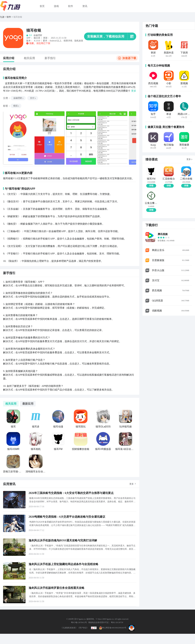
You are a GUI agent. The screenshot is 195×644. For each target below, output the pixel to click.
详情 (151, 186)
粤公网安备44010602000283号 (113, 628)
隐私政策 (79, 41)
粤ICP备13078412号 (79, 622)
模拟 (16, 106)
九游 (2, 17)
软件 (71, 6)
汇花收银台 (169, 179)
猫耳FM (151, 179)
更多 (132, 484)
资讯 (85, 6)
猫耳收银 (18, 17)
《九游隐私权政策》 (69, 628)
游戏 (56, 6)
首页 (42, 6)
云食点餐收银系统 (151, 203)
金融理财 (19, 98)
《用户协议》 (83, 628)
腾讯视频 (163, 234)
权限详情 (68, 41)
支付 (33, 98)
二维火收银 (186, 179)
